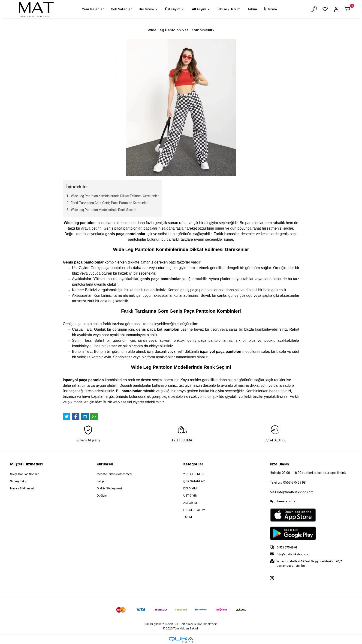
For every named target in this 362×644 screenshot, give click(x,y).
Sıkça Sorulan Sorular (24, 474)
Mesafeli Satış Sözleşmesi (114, 474)
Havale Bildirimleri (22, 488)
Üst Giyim (175, 10)
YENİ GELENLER (194, 474)
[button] (348, 9)
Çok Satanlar (121, 9)
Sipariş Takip (19, 481)
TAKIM (188, 517)
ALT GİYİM (190, 503)
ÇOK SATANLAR (194, 481)
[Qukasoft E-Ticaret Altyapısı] (181, 640)
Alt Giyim (201, 10)
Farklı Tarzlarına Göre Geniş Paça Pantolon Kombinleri (110, 203)
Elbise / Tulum (229, 9)
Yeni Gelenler (93, 9)
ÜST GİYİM (190, 496)
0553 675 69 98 (294, 482)
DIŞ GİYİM (190, 488)
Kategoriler (193, 464)
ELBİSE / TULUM (194, 510)
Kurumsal (105, 464)
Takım (252, 9)
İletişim (102, 481)
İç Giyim (270, 9)
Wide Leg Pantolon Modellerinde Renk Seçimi (104, 210)
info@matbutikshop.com (290, 554)
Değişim (102, 496)
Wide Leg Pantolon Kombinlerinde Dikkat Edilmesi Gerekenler (115, 196)
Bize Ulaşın (279, 464)
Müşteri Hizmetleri (26, 464)
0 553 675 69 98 (284, 547)
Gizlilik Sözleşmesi (109, 488)
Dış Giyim (148, 10)
